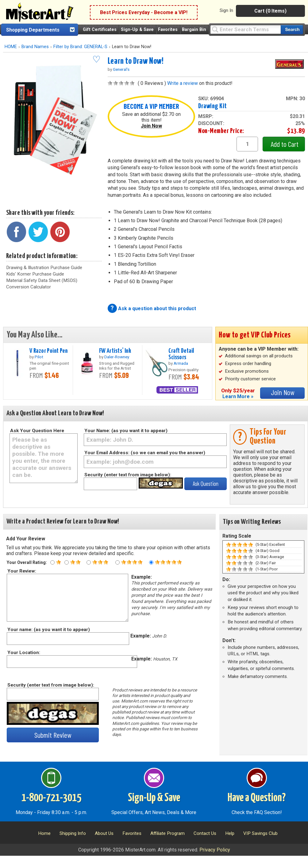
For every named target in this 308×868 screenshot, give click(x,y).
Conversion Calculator (29, 287)
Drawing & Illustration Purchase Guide (44, 268)
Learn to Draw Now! (136, 61)
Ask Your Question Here (37, 431)
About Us (104, 833)
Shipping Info (73, 833)
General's (121, 69)
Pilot (39, 357)
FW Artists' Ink (115, 351)
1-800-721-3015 (51, 798)
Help (230, 833)
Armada (181, 363)
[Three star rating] (89, 562)
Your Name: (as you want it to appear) (126, 431)
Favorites (168, 30)
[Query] (245, 29)
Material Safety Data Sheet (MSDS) (42, 280)
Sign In (226, 10)
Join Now (151, 126)
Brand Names (35, 47)
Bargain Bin (194, 30)
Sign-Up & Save (137, 30)
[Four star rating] (117, 562)
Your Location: (23, 653)
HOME (11, 47)
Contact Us (205, 833)
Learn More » (238, 396)
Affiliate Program (167, 833)
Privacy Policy (215, 850)
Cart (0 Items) (270, 11)
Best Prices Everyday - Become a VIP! (144, 12)
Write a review (183, 83)
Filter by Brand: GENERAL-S (80, 47)
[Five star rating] (151, 562)
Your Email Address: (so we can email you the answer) (145, 453)
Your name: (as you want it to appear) (48, 630)
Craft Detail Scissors (181, 354)
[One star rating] (52, 562)
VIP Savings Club (260, 833)
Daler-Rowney (117, 357)
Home (44, 833)
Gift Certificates (100, 30)
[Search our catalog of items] (292, 30)
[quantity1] (247, 144)
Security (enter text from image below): (128, 475)
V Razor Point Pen (48, 351)
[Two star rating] (67, 562)
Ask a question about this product (157, 308)
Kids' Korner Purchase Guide (35, 274)
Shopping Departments (33, 30)
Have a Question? (257, 798)
